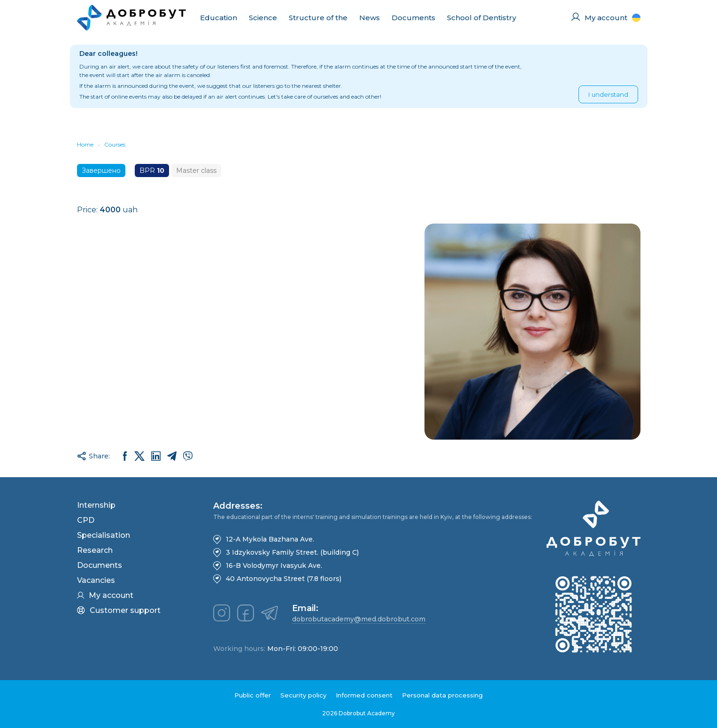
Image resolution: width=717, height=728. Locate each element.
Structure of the (318, 18)
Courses (115, 144)
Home (85, 144)
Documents (413, 18)
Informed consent (364, 695)
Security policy (303, 695)
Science (263, 18)
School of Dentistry (482, 18)
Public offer (253, 695)
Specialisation (104, 535)
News (370, 18)
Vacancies (96, 580)
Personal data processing (442, 695)
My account (105, 595)
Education (219, 18)
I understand (608, 94)
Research (95, 550)
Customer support (119, 610)
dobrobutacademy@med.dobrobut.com (359, 619)
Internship (96, 505)
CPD (86, 520)
